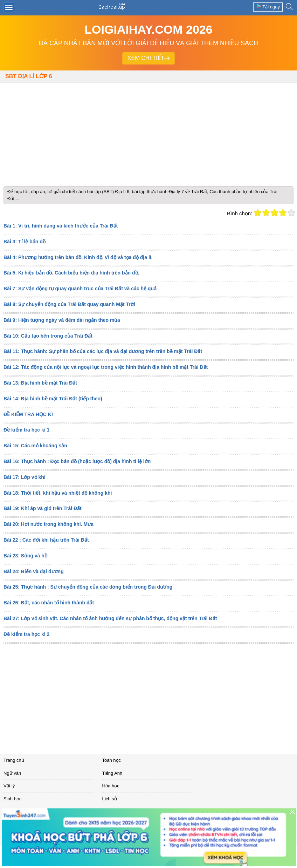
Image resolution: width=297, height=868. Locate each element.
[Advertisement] (148, 132)
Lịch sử (110, 799)
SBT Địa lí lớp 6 (29, 76)
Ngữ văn (12, 773)
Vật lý (9, 786)
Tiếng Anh (112, 773)
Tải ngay (268, 6)
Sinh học (12, 799)
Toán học (112, 760)
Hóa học (111, 786)
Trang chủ (14, 760)
